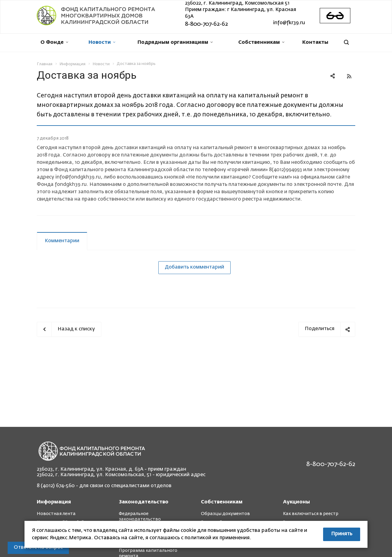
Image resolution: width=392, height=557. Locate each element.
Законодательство (144, 502)
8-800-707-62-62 (206, 24)
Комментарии (62, 241)
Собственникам (261, 43)
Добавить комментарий (194, 267)
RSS (349, 76)
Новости (102, 43)
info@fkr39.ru (289, 23)
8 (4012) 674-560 (56, 486)
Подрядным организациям (175, 43)
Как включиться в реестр (311, 514)
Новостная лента (56, 514)
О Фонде (54, 43)
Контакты (315, 43)
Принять (342, 534)
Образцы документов (225, 514)
